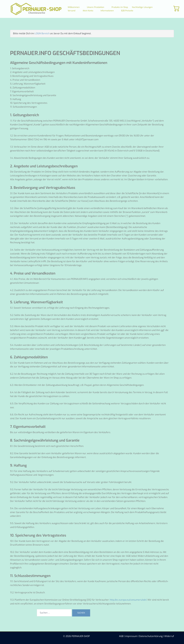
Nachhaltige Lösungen (142, 7)
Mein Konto (88, 11)
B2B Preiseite (127, 11)
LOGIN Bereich (42, 33)
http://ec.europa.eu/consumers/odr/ (128, 600)
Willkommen (74, 7)
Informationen (107, 11)
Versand (72, 11)
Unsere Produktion (96, 7)
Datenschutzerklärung (151, 636)
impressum (131, 636)
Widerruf (169, 636)
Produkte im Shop (120, 7)
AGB (121, 636)
